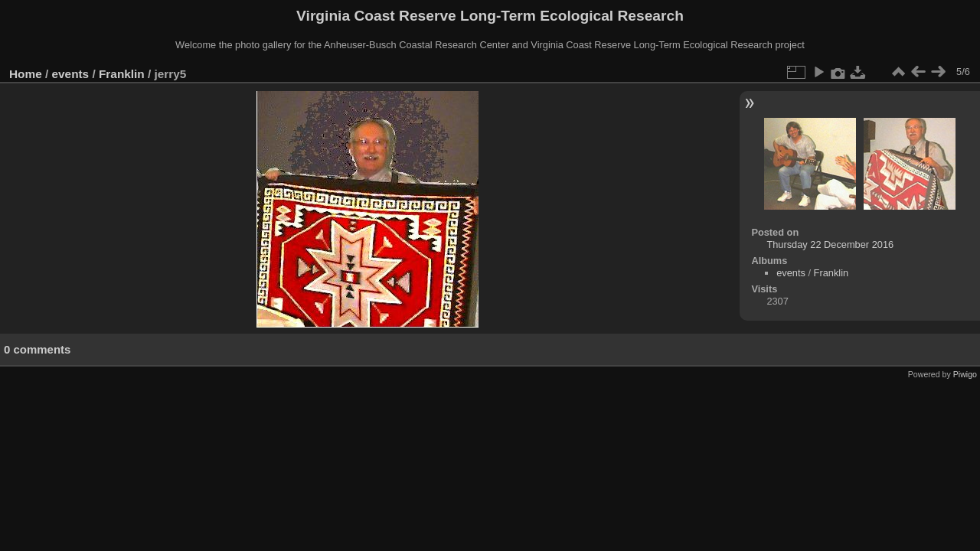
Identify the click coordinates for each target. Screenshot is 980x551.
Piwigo (965, 374)
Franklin (122, 74)
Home (26, 74)
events (71, 74)
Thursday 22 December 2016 (830, 245)
